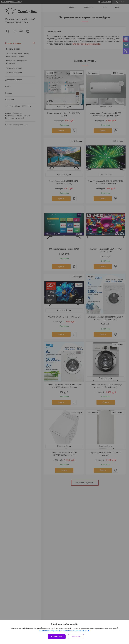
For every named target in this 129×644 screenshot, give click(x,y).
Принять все (57, 637)
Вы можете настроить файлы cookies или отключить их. (64, 631)
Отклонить (76, 637)
